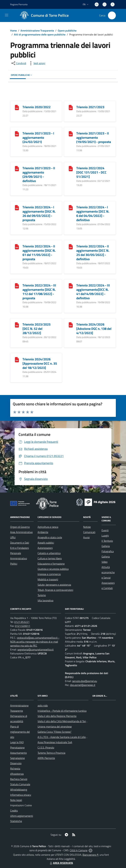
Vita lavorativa (45, 600)
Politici (14, 564)
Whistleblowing (19, 790)
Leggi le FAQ (17, 742)
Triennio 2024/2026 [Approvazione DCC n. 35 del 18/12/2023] (40, 363)
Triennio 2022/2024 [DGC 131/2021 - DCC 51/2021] (91, 172)
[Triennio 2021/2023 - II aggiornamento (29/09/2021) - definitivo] (17, 168)
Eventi (105, 530)
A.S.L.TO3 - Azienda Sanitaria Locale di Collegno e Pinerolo (69, 737)
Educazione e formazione (51, 564)
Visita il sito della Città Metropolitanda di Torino (63, 721)
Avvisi (86, 537)
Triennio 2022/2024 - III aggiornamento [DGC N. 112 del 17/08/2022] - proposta (39, 292)
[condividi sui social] (19, 63)
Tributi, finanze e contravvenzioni (55, 590)
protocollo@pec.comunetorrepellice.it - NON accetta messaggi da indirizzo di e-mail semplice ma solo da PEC (35, 642)
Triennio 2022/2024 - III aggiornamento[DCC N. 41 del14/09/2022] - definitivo (93, 292)
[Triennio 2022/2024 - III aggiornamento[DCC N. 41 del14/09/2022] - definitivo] (71, 286)
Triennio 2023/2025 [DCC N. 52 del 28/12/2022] (37, 329)
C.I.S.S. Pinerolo (46, 747)
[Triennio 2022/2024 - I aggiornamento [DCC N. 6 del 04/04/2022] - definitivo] (71, 207)
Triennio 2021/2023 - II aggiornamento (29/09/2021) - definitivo (39, 174)
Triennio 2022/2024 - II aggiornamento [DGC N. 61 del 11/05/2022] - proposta (39, 253)
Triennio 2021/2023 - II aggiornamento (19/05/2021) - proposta (94, 137)
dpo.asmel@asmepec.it (83, 685)
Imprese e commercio (49, 574)
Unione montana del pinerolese (55, 726)
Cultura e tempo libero (50, 558)
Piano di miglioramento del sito (20, 732)
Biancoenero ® (90, 855)
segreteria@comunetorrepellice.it (36, 649)
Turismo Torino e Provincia (51, 753)
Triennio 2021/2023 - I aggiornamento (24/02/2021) (38, 137)
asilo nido (43, 705)
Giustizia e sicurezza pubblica (53, 569)
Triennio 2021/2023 (90, 107)
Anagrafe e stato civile (50, 537)
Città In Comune (79, 850)
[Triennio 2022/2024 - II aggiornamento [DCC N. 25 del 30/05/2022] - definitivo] (71, 247)
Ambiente (43, 532)
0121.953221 (22, 622)
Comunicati (89, 532)
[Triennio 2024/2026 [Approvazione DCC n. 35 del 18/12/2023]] (17, 359)
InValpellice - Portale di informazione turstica (62, 711)
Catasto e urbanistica (49, 553)
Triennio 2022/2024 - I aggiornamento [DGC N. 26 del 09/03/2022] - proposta (39, 214)
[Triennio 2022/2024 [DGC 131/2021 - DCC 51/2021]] (71, 168)
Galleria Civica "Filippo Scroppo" (55, 732)
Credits (14, 811)
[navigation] (7, 15)
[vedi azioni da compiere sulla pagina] (37, 63)
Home (13, 31)
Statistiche (16, 821)
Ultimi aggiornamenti (22, 816)
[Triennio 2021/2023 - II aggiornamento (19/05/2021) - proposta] (71, 134)
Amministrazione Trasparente (37, 31)
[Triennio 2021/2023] (71, 107)
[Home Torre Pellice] (43, 15)
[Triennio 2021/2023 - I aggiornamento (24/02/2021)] (17, 134)
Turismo (42, 595)
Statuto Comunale (20, 784)
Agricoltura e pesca (48, 527)
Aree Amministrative (21, 532)
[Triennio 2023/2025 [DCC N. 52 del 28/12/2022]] (17, 325)
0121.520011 (23, 626)
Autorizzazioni (45, 548)
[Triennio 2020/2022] (17, 107)
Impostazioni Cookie (21, 805)
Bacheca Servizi (19, 779)
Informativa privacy (21, 795)
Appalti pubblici (46, 543)
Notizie (87, 527)
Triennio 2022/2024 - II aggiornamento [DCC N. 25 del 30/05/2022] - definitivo (93, 253)
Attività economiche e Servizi (108, 572)
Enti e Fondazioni (20, 548)
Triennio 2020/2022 (37, 107)
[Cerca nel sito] (112, 15)
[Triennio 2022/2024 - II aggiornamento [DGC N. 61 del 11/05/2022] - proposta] (17, 247)
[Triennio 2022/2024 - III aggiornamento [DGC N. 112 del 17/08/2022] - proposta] (17, 286)
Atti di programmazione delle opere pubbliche (40, 34)
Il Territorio (107, 541)
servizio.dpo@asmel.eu (85, 681)
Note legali (16, 800)
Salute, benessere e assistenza (54, 585)
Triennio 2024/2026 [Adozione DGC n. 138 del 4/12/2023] (94, 329)
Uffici (13, 537)
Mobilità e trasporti (48, 579)
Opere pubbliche (67, 31)
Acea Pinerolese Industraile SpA (55, 742)
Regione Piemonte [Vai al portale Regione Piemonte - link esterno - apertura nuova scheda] (19, 4)
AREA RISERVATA (61, 863)
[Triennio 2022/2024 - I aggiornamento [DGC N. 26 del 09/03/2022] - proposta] (17, 207)
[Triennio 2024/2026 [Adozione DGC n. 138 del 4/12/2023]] (71, 325)
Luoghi (105, 536)
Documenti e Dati (20, 543)
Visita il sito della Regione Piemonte (57, 716)
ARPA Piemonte (46, 758)
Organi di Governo (20, 527)
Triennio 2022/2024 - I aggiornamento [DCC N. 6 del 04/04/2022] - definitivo (93, 214)
